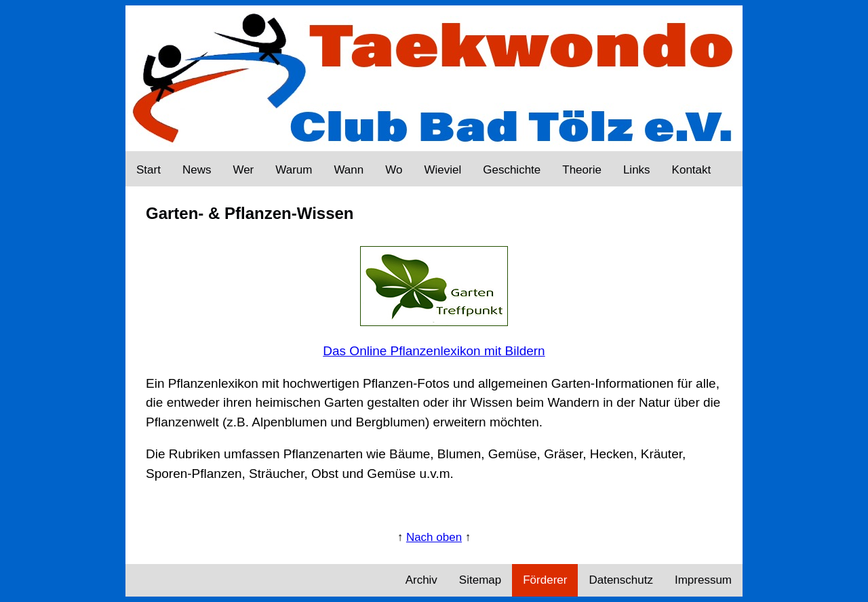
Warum (294, 170)
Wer (243, 170)
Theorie (582, 170)
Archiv (421, 580)
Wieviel (442, 170)
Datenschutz (621, 580)
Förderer (545, 580)
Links (637, 170)
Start (149, 170)
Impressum (703, 580)
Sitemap (480, 580)
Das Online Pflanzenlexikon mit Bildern (434, 351)
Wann (349, 170)
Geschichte (512, 170)
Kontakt (692, 170)
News (197, 170)
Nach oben (434, 537)
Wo (394, 170)
